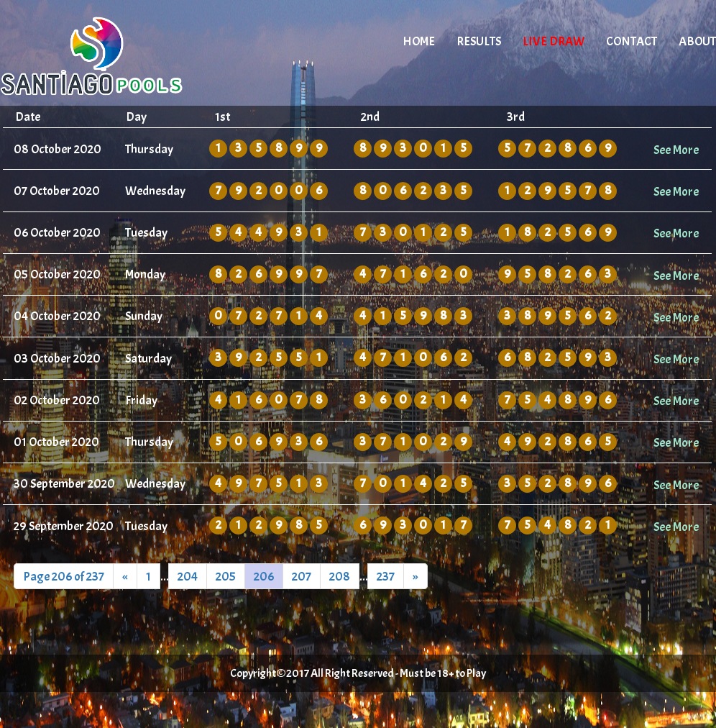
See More (676, 150)
